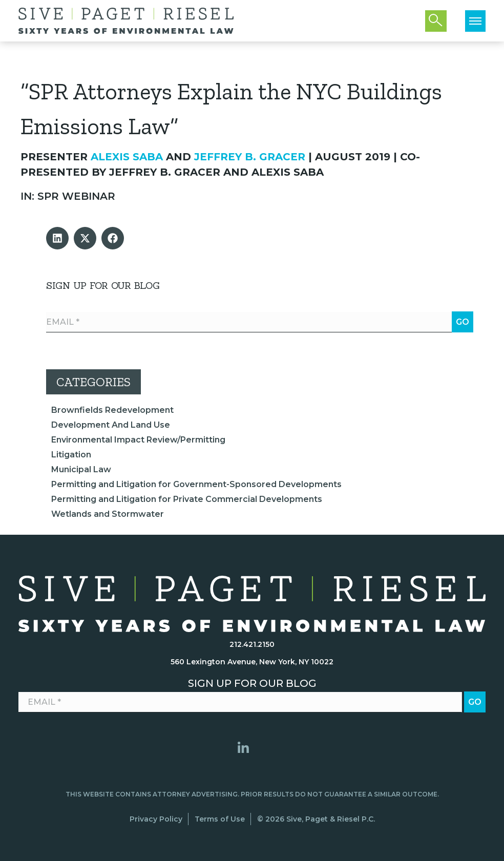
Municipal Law (81, 469)
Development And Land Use (111, 425)
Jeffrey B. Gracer (250, 157)
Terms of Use (220, 819)
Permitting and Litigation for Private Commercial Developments (187, 499)
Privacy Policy (156, 819)
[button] (57, 238)
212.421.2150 (252, 644)
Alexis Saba (127, 157)
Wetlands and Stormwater (108, 514)
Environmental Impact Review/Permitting (138, 440)
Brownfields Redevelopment (112, 410)
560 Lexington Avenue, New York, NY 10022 (252, 662)
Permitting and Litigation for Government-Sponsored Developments (196, 484)
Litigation (71, 455)
